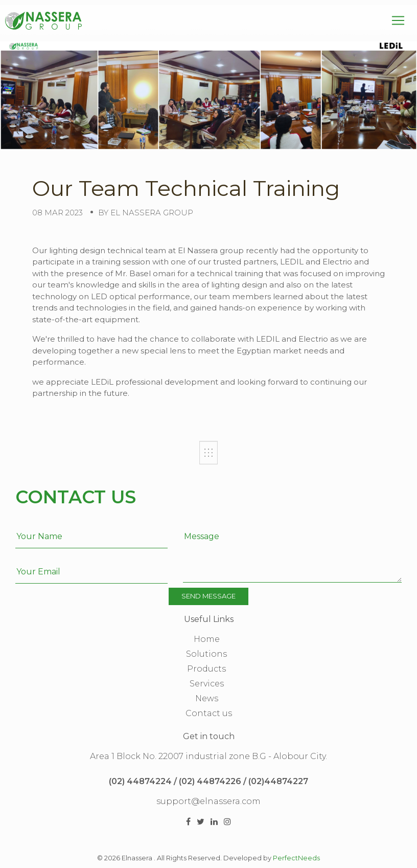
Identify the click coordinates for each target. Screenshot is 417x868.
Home (207, 639)
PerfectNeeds (296, 858)
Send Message (208, 596)
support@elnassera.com (208, 801)
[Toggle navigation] (398, 20)
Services (207, 684)
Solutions (206, 654)
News (207, 698)
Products (206, 669)
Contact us (209, 713)
